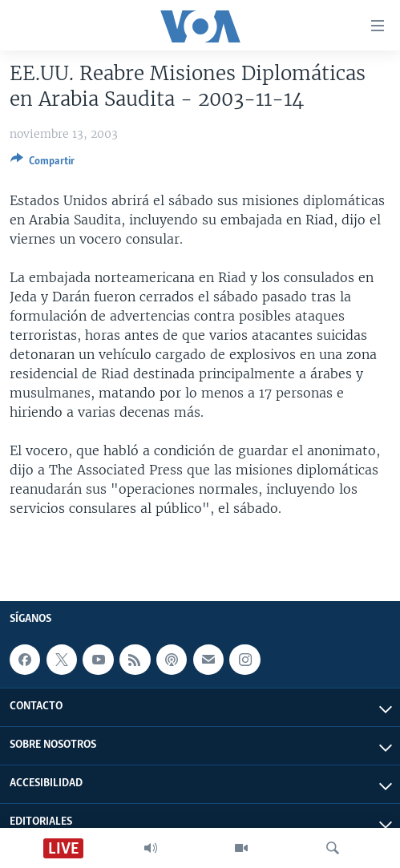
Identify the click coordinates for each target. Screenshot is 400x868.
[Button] (42, 164)
